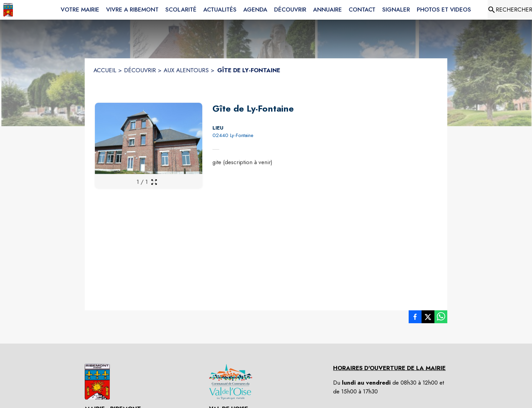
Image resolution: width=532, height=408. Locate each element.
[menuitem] (80, 8)
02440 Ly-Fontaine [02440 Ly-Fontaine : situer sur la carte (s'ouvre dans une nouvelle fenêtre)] (233, 135)
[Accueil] (8, 10)
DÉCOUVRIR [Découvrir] (140, 70)
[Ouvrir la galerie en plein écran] (154, 182)
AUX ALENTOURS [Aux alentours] (186, 70)
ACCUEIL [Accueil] (105, 70)
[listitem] (415, 318)
